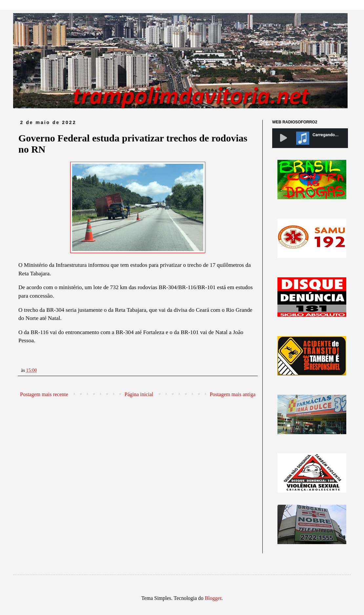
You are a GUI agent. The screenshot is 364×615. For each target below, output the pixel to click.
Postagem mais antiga (233, 394)
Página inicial (139, 394)
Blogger (213, 598)
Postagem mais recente (44, 394)
